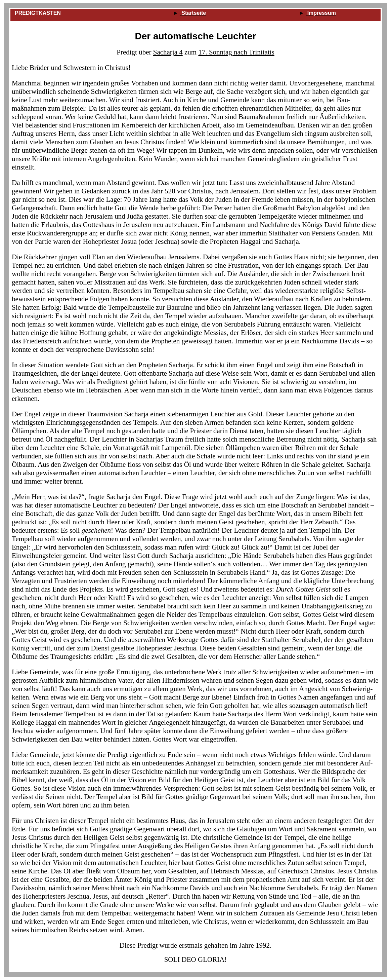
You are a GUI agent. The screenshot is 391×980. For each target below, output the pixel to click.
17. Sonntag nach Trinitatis (236, 52)
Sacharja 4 (168, 52)
